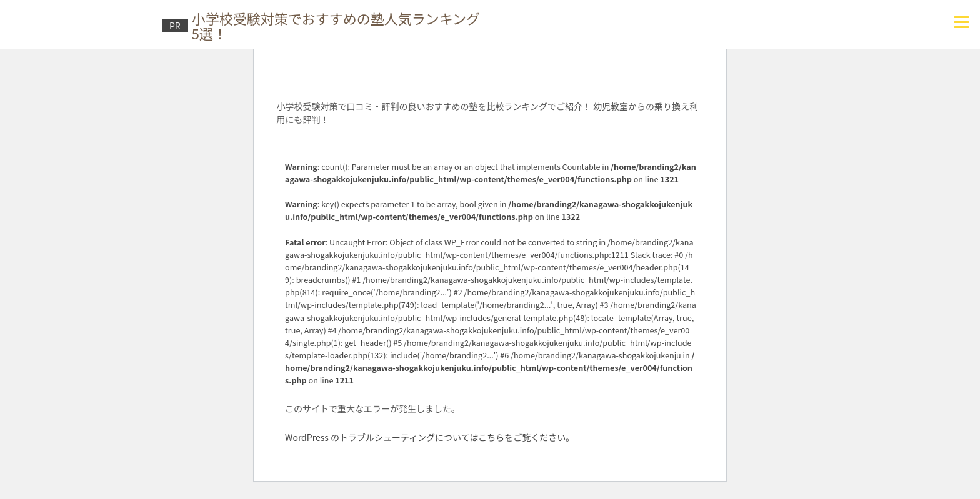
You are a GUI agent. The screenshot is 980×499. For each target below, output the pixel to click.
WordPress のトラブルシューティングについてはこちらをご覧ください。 (430, 437)
